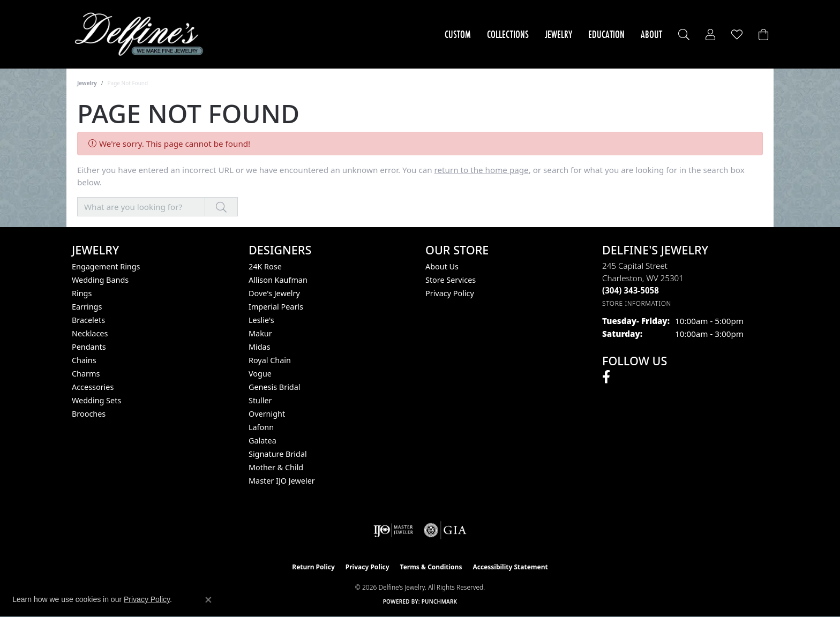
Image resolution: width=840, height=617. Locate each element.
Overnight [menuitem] (267, 414)
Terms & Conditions (431, 567)
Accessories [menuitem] (93, 387)
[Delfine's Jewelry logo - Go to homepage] (142, 34)
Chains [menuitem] (84, 360)
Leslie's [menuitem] (261, 320)
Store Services (451, 280)
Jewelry (558, 34)
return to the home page (482, 170)
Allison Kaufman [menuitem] (278, 280)
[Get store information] (637, 303)
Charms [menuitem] (86, 374)
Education (606, 34)
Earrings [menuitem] (87, 307)
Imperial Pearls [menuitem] (276, 307)
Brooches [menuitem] (89, 414)
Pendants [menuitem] (89, 347)
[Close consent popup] (208, 600)
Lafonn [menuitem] (261, 427)
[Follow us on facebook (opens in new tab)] (606, 377)
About (651, 34)
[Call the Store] (631, 290)
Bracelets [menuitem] (88, 320)
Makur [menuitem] (260, 333)
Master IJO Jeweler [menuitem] (282, 481)
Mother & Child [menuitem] (276, 467)
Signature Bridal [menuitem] (278, 454)
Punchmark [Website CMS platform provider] (440, 601)
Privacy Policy (450, 293)
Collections (508, 34)
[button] (684, 35)
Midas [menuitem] (260, 347)
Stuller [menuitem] (260, 400)
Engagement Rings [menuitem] (106, 266)
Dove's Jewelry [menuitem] (274, 293)
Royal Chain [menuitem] (270, 360)
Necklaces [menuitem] (90, 333)
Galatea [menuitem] (262, 441)
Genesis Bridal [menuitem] (275, 387)
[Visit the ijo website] (393, 530)
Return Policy (313, 567)
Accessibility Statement (510, 567)
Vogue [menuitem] (260, 374)
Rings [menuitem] (82, 293)
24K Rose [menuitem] (265, 266)
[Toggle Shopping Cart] (763, 35)
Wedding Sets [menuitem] (96, 400)
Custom (458, 34)
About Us (442, 266)
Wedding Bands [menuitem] (100, 280)
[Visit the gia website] (445, 530)
